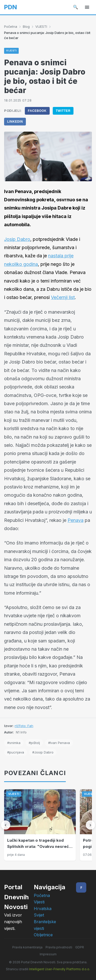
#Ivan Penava (59, 743)
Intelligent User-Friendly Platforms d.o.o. (60, 969)
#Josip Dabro (43, 752)
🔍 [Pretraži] (76, 7)
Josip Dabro (17, 239)
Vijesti (39, 902)
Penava (76, 520)
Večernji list (63, 297)
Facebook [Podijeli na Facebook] (37, 111)
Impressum (48, 954)
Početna (11, 26)
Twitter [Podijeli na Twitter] (63, 111)
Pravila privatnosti (59, 947)
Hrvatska (43, 909)
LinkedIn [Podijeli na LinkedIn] (15, 122)
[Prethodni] (6, 825)
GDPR (80, 947)
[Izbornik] (87, 7)
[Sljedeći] (90, 825)
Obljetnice (43, 935)
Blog (26, 26)
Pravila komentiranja (27, 947)
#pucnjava (16, 752)
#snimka (14, 743)
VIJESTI (41, 26)
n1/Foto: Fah (24, 726)
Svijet (39, 915)
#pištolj (34, 743)
